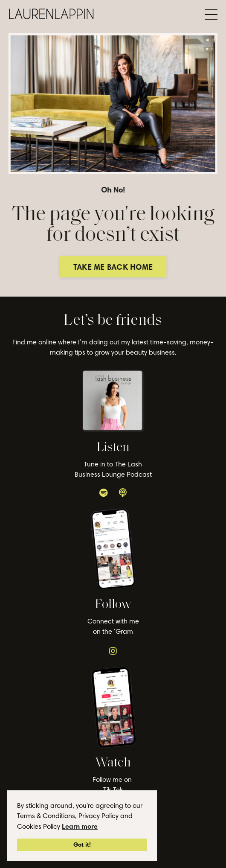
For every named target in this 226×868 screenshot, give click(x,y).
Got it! (82, 845)
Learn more (80, 826)
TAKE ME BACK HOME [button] (115, 267)
